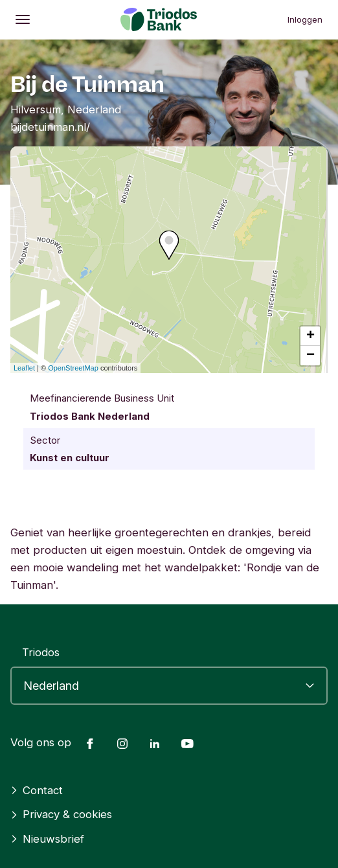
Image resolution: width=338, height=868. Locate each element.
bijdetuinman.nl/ (50, 127)
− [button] (310, 356)
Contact (37, 790)
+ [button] (310, 336)
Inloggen (305, 19)
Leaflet (24, 368)
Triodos (41, 652)
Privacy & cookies (61, 814)
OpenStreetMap (73, 368)
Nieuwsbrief (47, 839)
